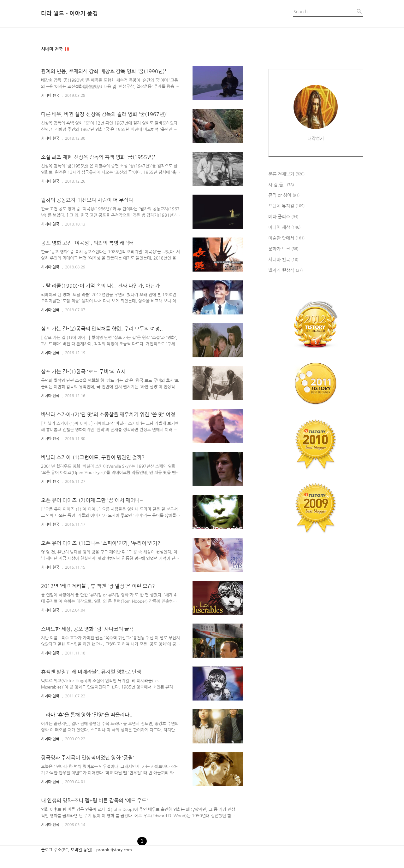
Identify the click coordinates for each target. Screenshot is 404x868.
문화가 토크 (283, 249)
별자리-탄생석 (285, 271)
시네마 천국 (50, 96)
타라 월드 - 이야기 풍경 (69, 14)
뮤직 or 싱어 (284, 196)
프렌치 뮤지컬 (286, 206)
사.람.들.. (281, 185)
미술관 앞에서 (286, 238)
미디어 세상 (284, 228)
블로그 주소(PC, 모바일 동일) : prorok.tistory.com (86, 850)
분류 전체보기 (286, 174)
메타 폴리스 (283, 217)
